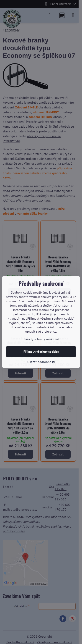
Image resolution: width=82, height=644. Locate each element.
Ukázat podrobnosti (41, 362)
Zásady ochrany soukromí (41, 339)
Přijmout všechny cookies (41, 352)
